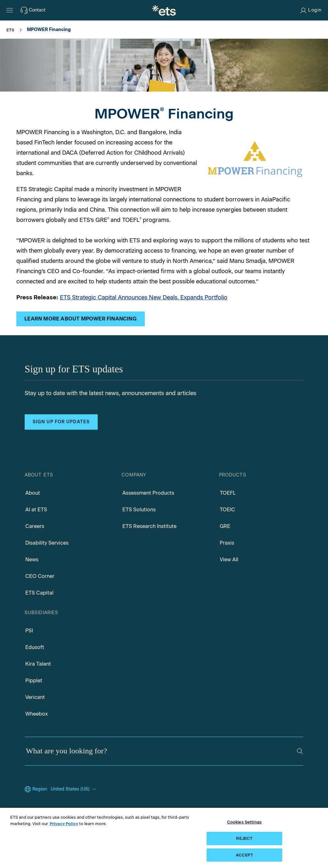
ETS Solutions (139, 510)
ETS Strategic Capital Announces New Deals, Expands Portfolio (144, 297)
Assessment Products (148, 493)
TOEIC (227, 510)
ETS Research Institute (149, 526)
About (33, 493)
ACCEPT (244, 858)
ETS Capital (39, 593)
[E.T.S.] (164, 10)
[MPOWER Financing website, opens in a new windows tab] (81, 319)
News (32, 560)
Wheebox (37, 714)
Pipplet (34, 681)
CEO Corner (40, 576)
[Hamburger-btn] (10, 10)
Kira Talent (38, 664)
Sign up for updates (61, 422)
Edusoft (35, 647)
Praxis (227, 543)
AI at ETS (36, 510)
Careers (35, 526)
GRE (225, 526)
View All (229, 560)
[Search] (300, 751)
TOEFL (228, 493)
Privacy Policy (64, 827)
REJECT (244, 842)
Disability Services (47, 543)
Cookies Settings (244, 826)
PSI (29, 631)
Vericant (35, 697)
